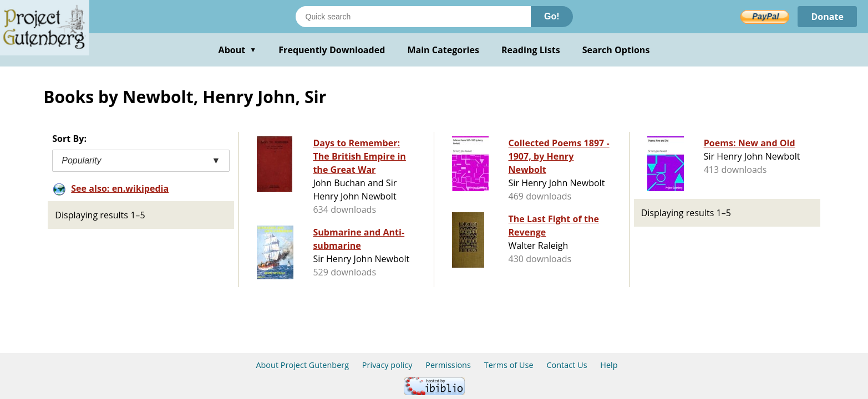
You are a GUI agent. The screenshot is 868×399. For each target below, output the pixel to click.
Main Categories (443, 50)
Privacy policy (387, 365)
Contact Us (567, 365)
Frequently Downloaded (332, 50)
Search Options (616, 50)
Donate (827, 17)
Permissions (448, 365)
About (238, 50)
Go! (552, 16)
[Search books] (413, 17)
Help (609, 365)
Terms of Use (509, 365)
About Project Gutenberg (302, 365)
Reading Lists (531, 50)
